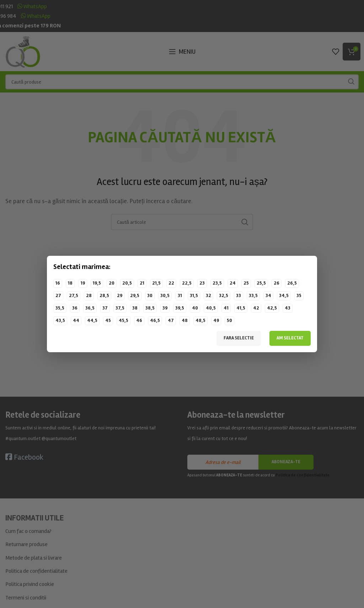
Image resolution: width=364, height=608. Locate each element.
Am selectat (290, 338)
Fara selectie (239, 338)
